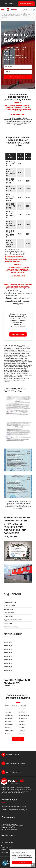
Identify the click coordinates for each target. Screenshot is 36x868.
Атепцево (22, 724)
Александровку (24, 715)
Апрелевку (9, 721)
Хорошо (22, 862)
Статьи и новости (7, 850)
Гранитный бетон (10, 602)
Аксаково (22, 709)
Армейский (9, 724)
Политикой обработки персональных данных (22, 855)
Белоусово (22, 734)
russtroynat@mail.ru (10, 755)
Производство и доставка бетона (12, 826)
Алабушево (9, 715)
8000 (28, 244)
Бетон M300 (8, 656)
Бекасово (8, 734)
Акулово (8, 712)
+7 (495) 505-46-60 (27, 9)
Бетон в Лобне (7, 4)
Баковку (21, 728)
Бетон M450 (8, 667)
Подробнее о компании (9, 824)
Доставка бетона (7, 842)
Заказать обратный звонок (18, 77)
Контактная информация (10, 829)
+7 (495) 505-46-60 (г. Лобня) (13, 763)
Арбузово (22, 721)
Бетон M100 (8, 642)
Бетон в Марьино (11, 706)
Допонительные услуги (9, 845)
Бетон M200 (8, 649)
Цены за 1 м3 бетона (8, 827)
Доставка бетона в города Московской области (16, 15)
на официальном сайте (18, 502)
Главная (5, 14)
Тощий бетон (8, 616)
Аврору (8, 709)
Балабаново (9, 731)
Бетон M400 (8, 663)
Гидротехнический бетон (13, 620)
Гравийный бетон (10, 606)
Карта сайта (5, 852)
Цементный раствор (11, 627)
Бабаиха (8, 728)
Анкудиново (23, 718)
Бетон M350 (8, 660)
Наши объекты (6, 847)
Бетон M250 (8, 653)
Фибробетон (8, 609)
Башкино (22, 731)
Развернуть (18, 739)
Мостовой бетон (10, 613)
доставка (12, 14)
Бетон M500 (8, 670)
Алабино (22, 712)
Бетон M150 (8, 645)
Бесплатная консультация (26, 4)
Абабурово (22, 706)
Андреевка (9, 718)
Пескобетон (8, 623)
